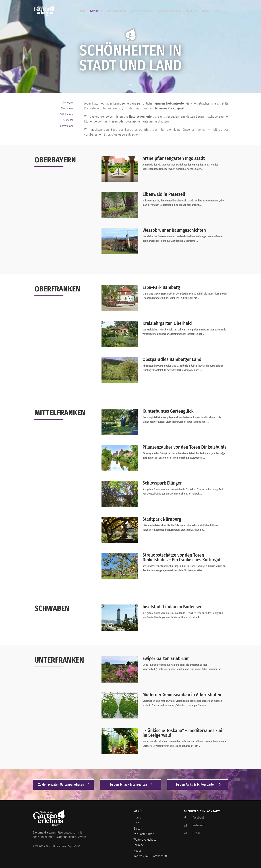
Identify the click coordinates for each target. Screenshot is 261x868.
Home (137, 817)
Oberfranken (67, 108)
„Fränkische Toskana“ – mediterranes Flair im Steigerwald (183, 733)
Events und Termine (169, 11)
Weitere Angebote (142, 11)
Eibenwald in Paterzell (164, 194)
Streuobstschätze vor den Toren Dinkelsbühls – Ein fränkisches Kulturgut (182, 557)
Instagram (199, 825)
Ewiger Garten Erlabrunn (166, 658)
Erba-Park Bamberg (161, 287)
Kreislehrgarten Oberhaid (167, 323)
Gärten (94, 11)
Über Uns (192, 11)
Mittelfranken (67, 114)
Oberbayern (67, 103)
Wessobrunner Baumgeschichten (174, 230)
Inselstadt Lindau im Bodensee (172, 607)
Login (218, 11)
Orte (83, 11)
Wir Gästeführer (116, 11)
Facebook (198, 818)
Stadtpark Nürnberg (162, 519)
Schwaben (68, 120)
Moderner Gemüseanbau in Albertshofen (182, 695)
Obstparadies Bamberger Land (172, 359)
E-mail (196, 833)
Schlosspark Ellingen (162, 483)
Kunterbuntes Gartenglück (168, 411)
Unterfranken (67, 126)
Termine (139, 845)
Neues (206, 11)
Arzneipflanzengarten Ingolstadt (174, 158)
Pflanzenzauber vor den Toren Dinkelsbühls (184, 447)
